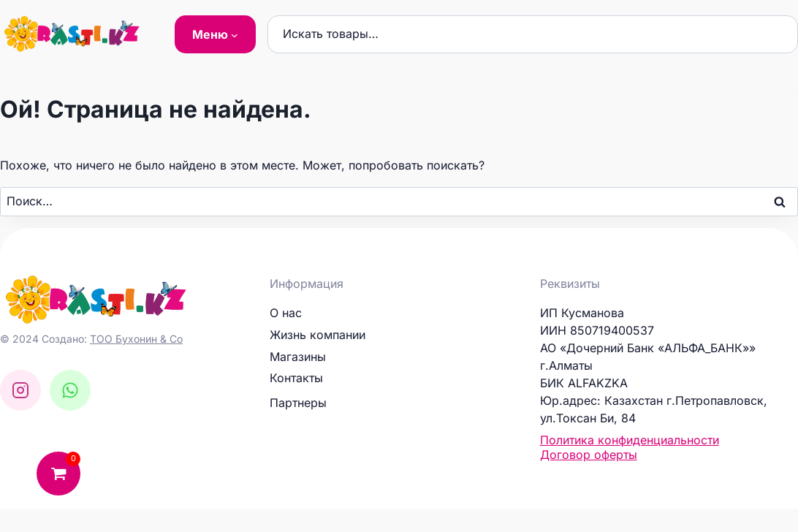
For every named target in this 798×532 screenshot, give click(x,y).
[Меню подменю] (215, 35)
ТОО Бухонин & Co (136, 339)
